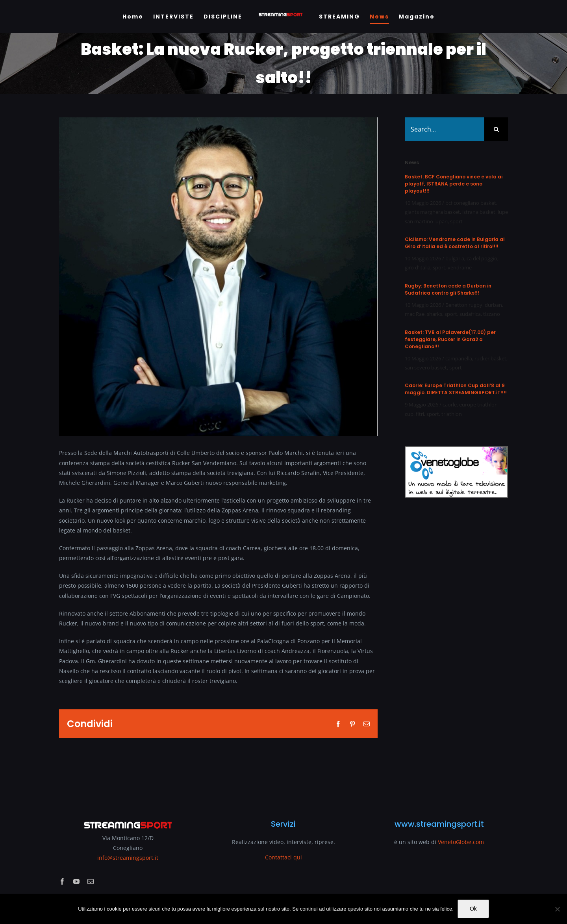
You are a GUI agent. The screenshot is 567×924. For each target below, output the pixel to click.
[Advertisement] (456, 654)
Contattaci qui (283, 857)
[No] (557, 909)
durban (493, 305)
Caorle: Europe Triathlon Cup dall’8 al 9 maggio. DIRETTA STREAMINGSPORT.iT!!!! (456, 389)
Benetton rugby (464, 305)
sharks (435, 314)
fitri (420, 414)
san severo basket (426, 367)
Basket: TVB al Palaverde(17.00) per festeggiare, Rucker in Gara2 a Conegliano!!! (450, 339)
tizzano (492, 314)
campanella (459, 358)
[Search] (496, 129)
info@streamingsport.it (128, 858)
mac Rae (415, 314)
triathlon (452, 414)
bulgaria (455, 258)
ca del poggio (482, 258)
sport (456, 221)
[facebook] (62, 881)
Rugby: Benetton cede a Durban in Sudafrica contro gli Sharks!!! (448, 289)
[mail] (91, 881)
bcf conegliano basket (471, 203)
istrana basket (479, 212)
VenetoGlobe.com (461, 842)
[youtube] (76, 881)
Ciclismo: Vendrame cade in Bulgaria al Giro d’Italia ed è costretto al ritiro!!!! (455, 243)
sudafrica (470, 314)
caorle (450, 404)
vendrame (460, 267)
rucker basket (490, 358)
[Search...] (445, 129)
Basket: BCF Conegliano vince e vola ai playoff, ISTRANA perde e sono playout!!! (454, 184)
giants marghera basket (432, 212)
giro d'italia (418, 267)
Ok (473, 909)
